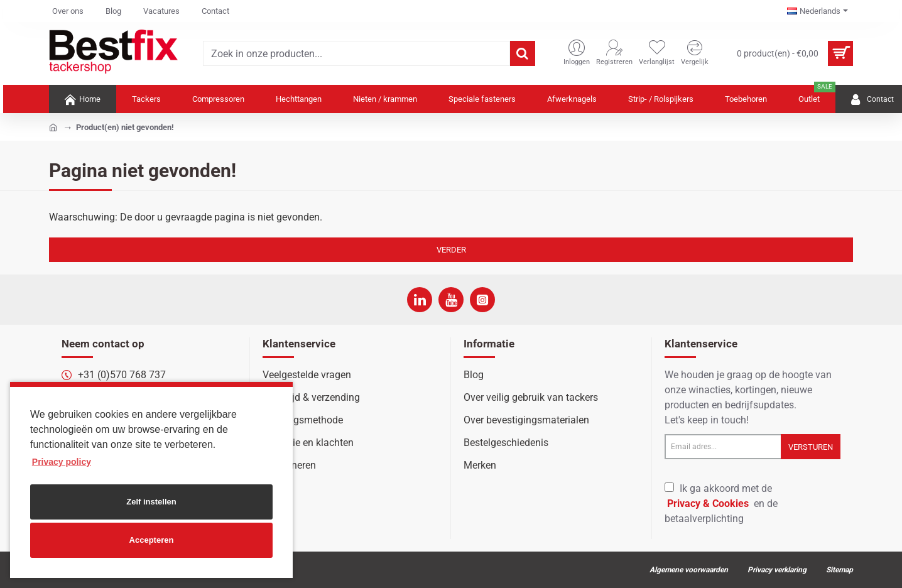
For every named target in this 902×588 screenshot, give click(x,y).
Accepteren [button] (152, 540)
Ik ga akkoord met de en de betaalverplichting (721, 504)
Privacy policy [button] (62, 462)
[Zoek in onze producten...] (523, 53)
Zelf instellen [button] (151, 502)
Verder (451, 250)
